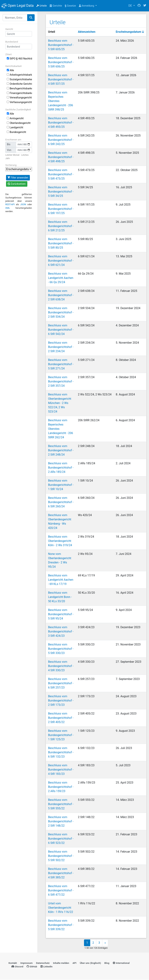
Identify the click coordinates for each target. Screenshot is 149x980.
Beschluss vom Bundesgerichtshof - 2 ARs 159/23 (61, 787)
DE (131, 6)
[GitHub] (139, 6)
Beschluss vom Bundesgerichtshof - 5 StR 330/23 (61, 649)
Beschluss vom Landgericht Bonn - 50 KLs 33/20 (60, 597)
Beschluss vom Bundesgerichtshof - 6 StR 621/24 (61, 260)
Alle (10, 70)
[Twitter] (145, 6)
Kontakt (13, 963)
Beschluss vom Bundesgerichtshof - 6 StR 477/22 (61, 890)
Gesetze (70, 6)
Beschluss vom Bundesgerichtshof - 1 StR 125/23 (61, 735)
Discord (17, 967)
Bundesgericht (16, 132)
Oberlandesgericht (19, 123)
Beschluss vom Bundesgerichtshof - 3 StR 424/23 (61, 631)
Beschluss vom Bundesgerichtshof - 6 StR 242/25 (61, 140)
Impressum (27, 963)
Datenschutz (43, 963)
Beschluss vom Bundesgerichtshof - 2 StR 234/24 (61, 347)
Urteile (42, 6)
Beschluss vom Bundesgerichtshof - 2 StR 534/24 (61, 312)
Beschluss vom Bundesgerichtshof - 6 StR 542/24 (61, 329)
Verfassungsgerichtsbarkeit (19, 102)
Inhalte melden (61, 963)
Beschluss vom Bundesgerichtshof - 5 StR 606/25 (61, 62)
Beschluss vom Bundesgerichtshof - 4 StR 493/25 (61, 122)
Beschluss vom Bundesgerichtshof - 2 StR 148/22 (61, 821)
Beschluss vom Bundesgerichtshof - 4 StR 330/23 (61, 666)
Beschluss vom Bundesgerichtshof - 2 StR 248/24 (61, 450)
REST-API (10, 204)
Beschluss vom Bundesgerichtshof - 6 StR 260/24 (61, 502)
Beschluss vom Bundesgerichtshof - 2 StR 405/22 (61, 718)
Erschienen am (13, 140)
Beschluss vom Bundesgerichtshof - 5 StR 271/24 (61, 364)
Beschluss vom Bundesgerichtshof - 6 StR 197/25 (61, 209)
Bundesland (12, 42)
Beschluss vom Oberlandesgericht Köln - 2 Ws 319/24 (60, 541)
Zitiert (9, 54)
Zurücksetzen (17, 184)
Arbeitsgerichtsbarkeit (19, 75)
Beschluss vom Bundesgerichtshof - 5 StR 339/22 (61, 925)
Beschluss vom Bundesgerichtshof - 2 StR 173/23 (61, 700)
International (121, 963)
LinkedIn (46, 967)
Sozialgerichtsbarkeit (19, 79)
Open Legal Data (17, 6)
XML (8, 208)
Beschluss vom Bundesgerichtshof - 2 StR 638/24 (61, 295)
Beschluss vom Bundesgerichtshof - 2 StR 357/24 (61, 381)
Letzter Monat (12, 155)
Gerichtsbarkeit (13, 66)
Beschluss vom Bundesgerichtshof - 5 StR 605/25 (61, 45)
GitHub (32, 967)
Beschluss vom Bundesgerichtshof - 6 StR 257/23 (61, 683)
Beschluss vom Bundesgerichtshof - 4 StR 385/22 (61, 873)
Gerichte (56, 6)
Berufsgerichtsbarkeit (19, 89)
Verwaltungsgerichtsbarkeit (19, 98)
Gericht (9, 29)
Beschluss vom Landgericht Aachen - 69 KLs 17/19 (61, 580)
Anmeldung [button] (87, 6)
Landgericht (15, 128)
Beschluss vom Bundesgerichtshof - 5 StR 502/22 (61, 856)
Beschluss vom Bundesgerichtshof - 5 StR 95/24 (61, 614)
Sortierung (11, 165)
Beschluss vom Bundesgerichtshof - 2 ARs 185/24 (61, 467)
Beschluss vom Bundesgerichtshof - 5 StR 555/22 (61, 804)
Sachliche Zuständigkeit (18, 109)
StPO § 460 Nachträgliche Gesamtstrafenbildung (19, 59)
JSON (23, 204)
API (74, 963)
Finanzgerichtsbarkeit (19, 93)
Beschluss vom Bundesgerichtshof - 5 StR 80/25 (61, 243)
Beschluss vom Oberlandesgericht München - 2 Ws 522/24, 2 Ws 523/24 (59, 403)
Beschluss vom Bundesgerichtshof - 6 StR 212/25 (61, 226)
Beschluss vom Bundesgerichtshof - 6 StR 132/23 (61, 752)
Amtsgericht (15, 118)
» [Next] (105, 943)
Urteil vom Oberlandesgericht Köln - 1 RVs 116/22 (60, 907)
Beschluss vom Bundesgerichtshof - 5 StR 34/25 (61, 191)
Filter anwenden (18, 178)
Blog (107, 963)
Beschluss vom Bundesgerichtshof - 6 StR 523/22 (61, 838)
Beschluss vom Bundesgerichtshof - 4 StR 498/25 (61, 157)
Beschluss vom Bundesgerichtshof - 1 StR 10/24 (61, 485)
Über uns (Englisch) (90, 963)
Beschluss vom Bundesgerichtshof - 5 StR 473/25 (61, 174)
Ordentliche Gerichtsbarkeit (19, 84)
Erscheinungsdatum (130, 32)
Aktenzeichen (87, 32)
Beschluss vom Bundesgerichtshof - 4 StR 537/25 (61, 79)
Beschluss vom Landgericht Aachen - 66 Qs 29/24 (61, 278)
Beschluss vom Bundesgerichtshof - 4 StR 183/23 (61, 769)
